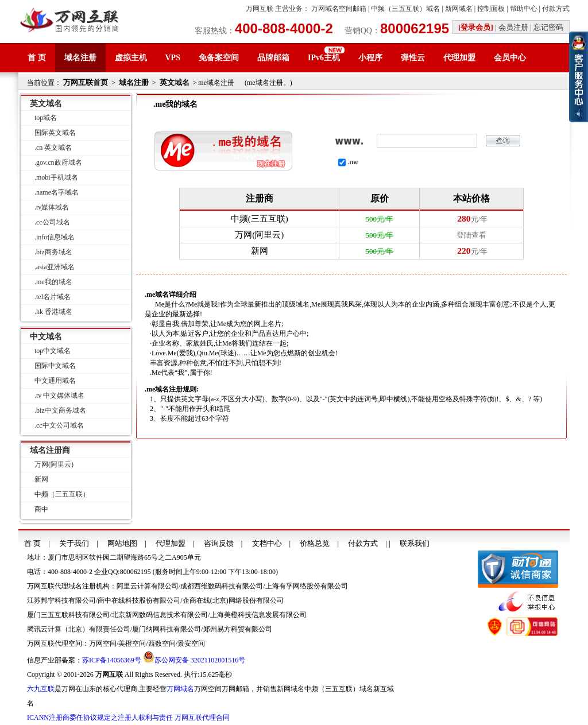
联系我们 (415, 543)
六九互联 (41, 689)
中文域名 (46, 337)
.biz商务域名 (53, 252)
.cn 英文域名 (53, 148)
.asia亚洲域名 (55, 267)
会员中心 (510, 58)
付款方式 (556, 9)
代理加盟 (459, 58)
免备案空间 (219, 58)
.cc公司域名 (52, 222)
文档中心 (267, 543)
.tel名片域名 (53, 297)
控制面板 (491, 9)
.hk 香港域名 (53, 312)
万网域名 (180, 689)
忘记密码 (548, 27)
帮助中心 (524, 9)
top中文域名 (53, 351)
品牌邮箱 (273, 58)
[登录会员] (476, 27)
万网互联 (260, 9)
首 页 (37, 58)
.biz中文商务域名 (60, 410)
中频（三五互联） (62, 494)
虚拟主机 (131, 58)
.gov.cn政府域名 (58, 162)
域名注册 (80, 58)
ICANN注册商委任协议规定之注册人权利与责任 (100, 718)
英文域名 (175, 82)
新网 (41, 479)
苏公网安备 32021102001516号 (200, 660)
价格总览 (315, 543)
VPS (173, 58)
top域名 (46, 118)
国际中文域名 (55, 366)
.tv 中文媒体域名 (59, 396)
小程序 (370, 58)
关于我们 (74, 543)
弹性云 (413, 58)
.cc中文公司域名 (59, 425)
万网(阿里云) (54, 464)
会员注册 (513, 27)
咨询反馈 (219, 543)
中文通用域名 (55, 381)
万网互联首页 (86, 82)
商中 (41, 509)
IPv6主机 (324, 58)
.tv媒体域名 (52, 207)
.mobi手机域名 (56, 177)
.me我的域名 (53, 282)
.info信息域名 (55, 237)
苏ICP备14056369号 (112, 660)
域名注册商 (50, 450)
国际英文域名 (55, 133)
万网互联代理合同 (202, 718)
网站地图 (122, 543)
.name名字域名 (57, 192)
